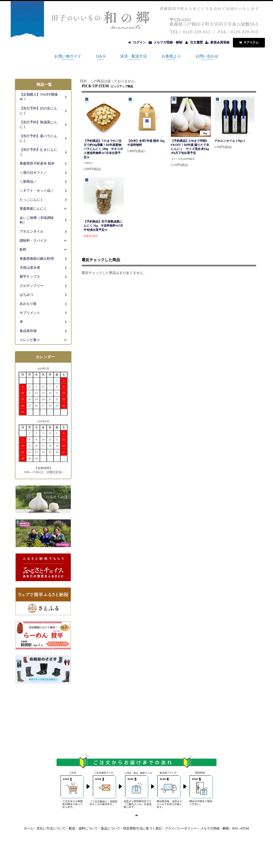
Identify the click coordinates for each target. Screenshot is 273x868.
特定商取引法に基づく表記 (142, 828)
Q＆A (101, 56)
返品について (110, 828)
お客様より (171, 56)
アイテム (248, 42)
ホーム (29, 828)
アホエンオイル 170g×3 (230, 141)
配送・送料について (83, 828)
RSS (235, 828)
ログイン (139, 42)
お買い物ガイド (68, 56)
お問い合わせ (207, 56)
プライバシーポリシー (181, 828)
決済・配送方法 (134, 56)
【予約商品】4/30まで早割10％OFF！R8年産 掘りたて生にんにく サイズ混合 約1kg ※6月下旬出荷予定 (190, 147)
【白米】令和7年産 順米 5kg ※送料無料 (147, 143)
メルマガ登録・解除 (168, 42)
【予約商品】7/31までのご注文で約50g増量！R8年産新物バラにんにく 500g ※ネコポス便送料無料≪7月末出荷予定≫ (103, 149)
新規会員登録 (220, 42)
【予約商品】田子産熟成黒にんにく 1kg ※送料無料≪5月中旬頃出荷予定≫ (103, 226)
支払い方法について (51, 828)
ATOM (245, 828)
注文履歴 (196, 42)
